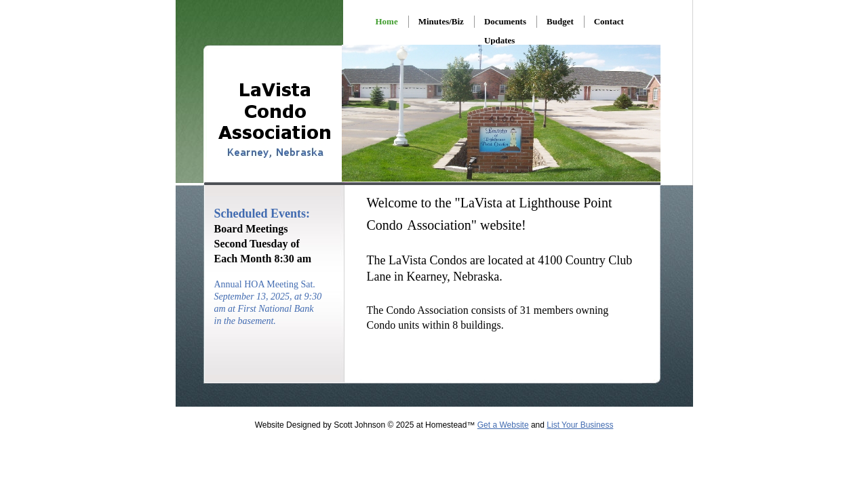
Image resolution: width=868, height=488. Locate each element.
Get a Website (503, 425)
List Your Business (580, 425)
